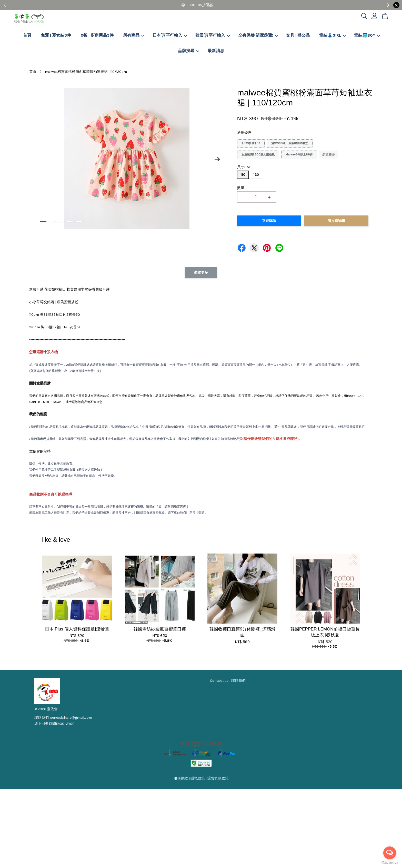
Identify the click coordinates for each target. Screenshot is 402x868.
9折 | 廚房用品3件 (97, 35)
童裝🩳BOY (367, 35)
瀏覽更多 (329, 154)
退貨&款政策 (218, 778)
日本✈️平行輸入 (170, 35)
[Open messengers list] (390, 853)
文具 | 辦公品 (298, 35)
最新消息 (216, 51)
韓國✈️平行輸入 (213, 35)
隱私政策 (198, 778)
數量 (241, 188)
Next (217, 159)
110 (243, 175)
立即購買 (269, 221)
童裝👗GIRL (333, 35)
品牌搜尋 (189, 51)
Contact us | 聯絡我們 (228, 681)
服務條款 (181, 778)
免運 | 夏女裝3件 (56, 35)
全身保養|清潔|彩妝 (258, 35)
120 (256, 175)
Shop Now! (217, 5)
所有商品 (134, 35)
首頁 (27, 35)
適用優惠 (244, 132)
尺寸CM (243, 167)
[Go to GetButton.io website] (390, 863)
